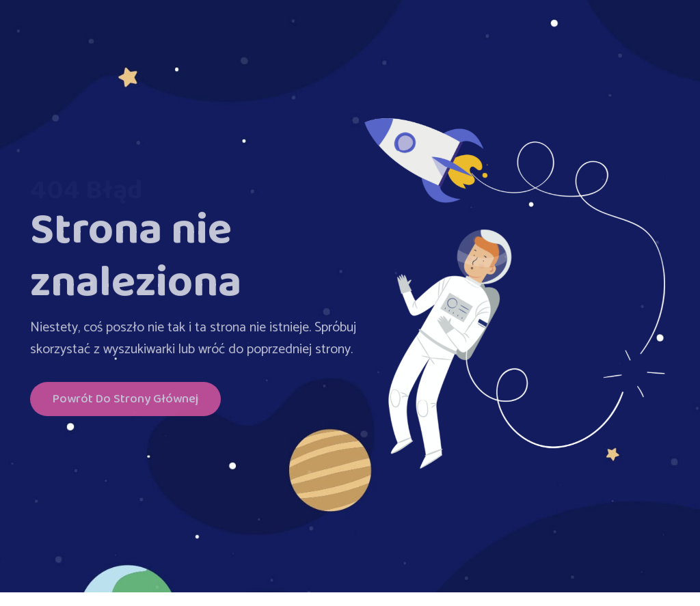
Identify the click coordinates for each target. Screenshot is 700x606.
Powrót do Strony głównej (125, 401)
